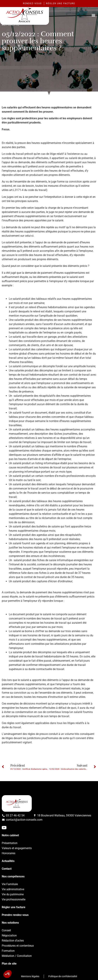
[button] (93, 15)
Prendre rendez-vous (15, 915)
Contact (7, 869)
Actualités (8, 861)
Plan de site (9, 964)
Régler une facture (14, 907)
